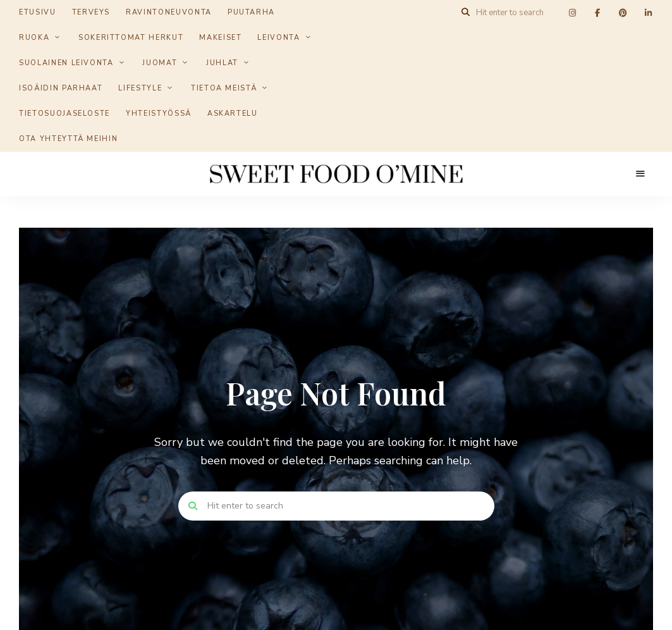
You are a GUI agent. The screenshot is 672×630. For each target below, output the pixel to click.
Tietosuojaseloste (64, 114)
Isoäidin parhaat (61, 88)
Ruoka (34, 38)
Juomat (160, 63)
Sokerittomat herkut (131, 38)
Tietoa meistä (224, 88)
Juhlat (222, 63)
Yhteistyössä (159, 114)
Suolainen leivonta (66, 63)
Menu (640, 174)
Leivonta (278, 38)
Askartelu (233, 114)
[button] (645, 18)
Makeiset (220, 38)
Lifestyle (140, 88)
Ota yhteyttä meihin (68, 139)
